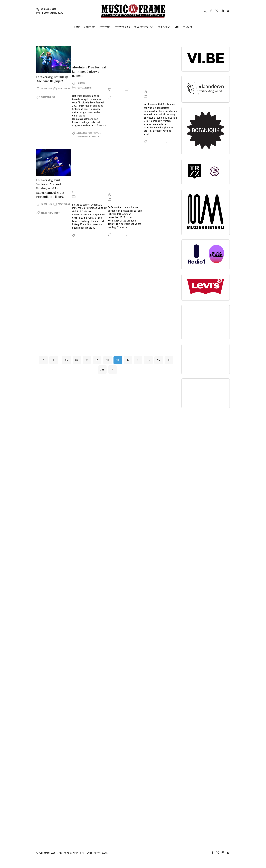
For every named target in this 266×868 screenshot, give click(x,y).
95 (159, 826)
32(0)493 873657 (48, 9)
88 (87, 826)
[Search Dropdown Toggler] (205, 11)
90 (107, 826)
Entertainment (48, 94)
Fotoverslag (64, 86)
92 (128, 826)
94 (148, 826)
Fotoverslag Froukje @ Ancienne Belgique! (52, 76)
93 (138, 826)
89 (97, 826)
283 (102, 835)
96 (169, 826)
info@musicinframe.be (52, 13)
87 (77, 826)
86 (67, 826)
